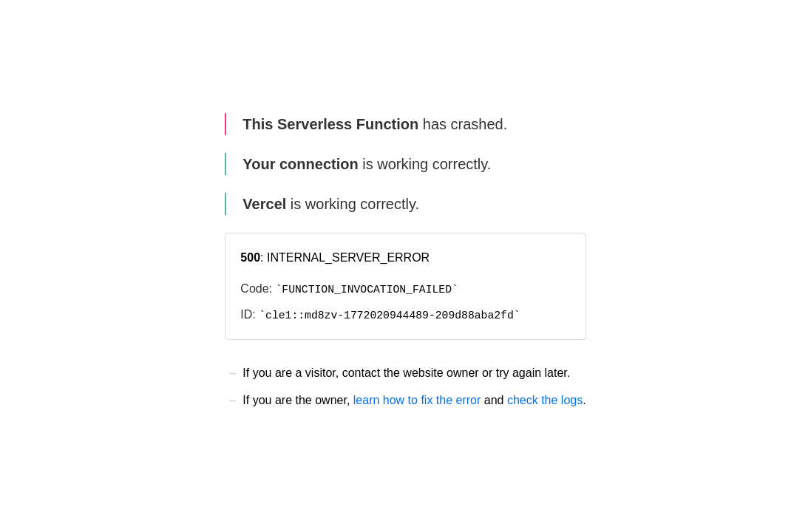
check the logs (545, 400)
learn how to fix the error (417, 400)
